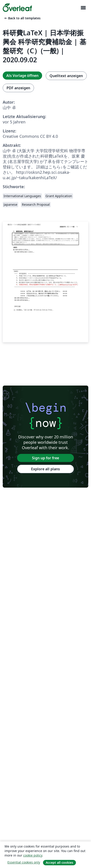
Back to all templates (22, 18)
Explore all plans (45, 469)
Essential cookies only (24, 862)
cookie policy (33, 855)
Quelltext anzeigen (66, 76)
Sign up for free (45, 458)
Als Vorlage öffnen (22, 76)
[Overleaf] (17, 8)
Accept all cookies (59, 862)
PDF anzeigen (18, 88)
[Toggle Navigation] (83, 8)
